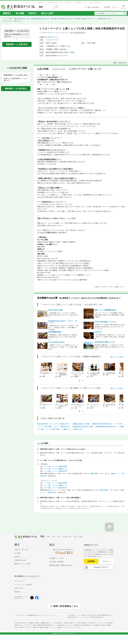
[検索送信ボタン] (125, 13)
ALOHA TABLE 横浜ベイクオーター (106, 322)
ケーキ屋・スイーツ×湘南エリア (56, 469)
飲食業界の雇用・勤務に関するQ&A (61, 565)
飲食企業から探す (20, 560)
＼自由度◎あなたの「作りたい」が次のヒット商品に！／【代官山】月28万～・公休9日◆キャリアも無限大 (63, 328)
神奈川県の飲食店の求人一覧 (40, 19)
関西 (48, 537)
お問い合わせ (19, 588)
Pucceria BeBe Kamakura (56, 342)
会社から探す (47, 13)
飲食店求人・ (91, 623)
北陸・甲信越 (78, 537)
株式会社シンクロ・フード (79, 617)
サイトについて (20, 581)
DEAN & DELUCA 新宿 (55, 310)
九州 (59, 537)
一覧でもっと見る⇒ (117, 357)
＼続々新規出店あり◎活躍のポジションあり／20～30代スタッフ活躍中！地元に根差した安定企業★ (109, 337)
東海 (54, 537)
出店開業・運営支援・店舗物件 (42, 623)
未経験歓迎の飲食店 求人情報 (83, 427)
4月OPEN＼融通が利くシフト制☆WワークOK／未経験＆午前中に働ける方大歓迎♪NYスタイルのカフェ (109, 347)
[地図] (72, 52)
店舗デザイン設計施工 (68, 623)
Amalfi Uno (98, 332)
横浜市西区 (95, 474)
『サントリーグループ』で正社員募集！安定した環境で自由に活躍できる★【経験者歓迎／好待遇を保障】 (109, 315)
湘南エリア (115, 474)
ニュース (17, 585)
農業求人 (46, 627)
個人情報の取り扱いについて (36, 615)
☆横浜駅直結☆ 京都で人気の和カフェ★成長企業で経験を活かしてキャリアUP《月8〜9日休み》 (63, 337)
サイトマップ (50, 615)
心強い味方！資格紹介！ (57, 562)
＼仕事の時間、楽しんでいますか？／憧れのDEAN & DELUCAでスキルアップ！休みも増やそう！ (63, 315)
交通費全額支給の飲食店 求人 (106, 427)
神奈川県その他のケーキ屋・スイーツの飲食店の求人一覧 (92, 19)
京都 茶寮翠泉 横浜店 (55, 332)
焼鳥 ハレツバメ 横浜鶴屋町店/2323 (105, 310)
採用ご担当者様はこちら (66, 606)
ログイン (107, 561)
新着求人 (7, 13)
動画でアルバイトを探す (22, 564)
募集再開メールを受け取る (17, 44)
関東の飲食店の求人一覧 (21, 19)
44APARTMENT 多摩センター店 (104, 342)
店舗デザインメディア (29, 627)
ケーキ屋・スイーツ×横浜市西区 (56, 466)
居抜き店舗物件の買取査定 (49, 625)
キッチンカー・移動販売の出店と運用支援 (80, 625)
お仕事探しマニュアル (57, 558)
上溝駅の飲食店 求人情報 (81, 424)
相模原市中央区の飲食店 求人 (103, 424)
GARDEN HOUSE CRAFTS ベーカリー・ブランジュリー (63, 322)
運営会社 (17, 592)
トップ (5, 19)
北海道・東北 (67, 537)
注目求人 (33, 13)
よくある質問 (27, 585)
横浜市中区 (52, 492)
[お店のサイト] (53, 37)
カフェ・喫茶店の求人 (62, 427)
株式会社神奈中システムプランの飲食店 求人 (53, 424)
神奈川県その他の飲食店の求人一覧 (62, 19)
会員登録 (91, 561)
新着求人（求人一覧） (22, 550)
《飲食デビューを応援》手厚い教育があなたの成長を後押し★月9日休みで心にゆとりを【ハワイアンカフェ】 (109, 327)
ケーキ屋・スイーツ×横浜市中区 (56, 471)
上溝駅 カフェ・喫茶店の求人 (72, 429)
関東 (10, 19)
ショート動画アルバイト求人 (67, 627)
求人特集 (20, 13)
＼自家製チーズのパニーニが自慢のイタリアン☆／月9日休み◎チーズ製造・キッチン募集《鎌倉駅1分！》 (63, 347)
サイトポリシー (20, 615)
